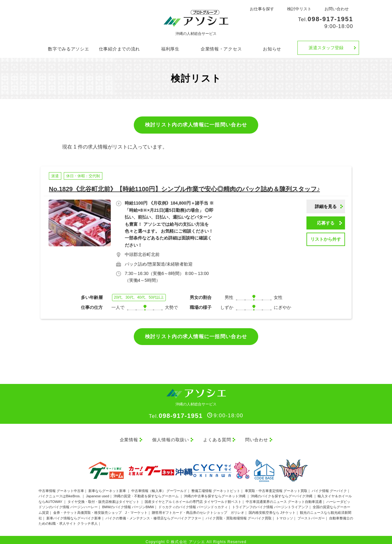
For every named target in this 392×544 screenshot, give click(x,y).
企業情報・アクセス (221, 49)
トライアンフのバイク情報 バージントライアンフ (270, 503)
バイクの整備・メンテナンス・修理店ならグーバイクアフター (153, 514)
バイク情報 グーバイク (329, 486)
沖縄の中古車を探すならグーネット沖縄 (215, 492)
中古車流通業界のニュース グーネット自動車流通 (284, 497)
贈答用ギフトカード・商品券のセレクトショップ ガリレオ (198, 509)
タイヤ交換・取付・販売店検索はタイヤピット (104, 497)
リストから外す (326, 239)
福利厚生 (170, 49)
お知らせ (272, 49)
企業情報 (123, 438)
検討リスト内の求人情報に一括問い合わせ (196, 125)
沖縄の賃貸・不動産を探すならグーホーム (147, 492)
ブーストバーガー (311, 514)
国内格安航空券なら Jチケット (272, 509)
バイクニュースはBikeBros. (60, 492)
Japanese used (98, 492)
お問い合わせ (337, 9)
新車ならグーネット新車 (108, 486)
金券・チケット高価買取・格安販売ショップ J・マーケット (100, 509)
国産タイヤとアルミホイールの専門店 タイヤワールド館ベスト (193, 497)
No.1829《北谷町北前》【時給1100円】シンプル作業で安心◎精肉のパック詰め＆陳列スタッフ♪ (184, 189)
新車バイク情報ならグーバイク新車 (74, 514)
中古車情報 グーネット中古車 (61, 486)
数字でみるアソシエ (68, 49)
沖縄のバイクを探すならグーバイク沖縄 (282, 492)
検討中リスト (299, 9)
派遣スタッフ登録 (326, 48)
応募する (326, 223)
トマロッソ (285, 514)
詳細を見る (326, 206)
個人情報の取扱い (168, 438)
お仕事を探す (262, 9)
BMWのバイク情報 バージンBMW (128, 503)
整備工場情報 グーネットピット (216, 486)
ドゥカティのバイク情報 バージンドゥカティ (193, 503)
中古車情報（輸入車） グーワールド (159, 486)
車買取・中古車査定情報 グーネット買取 (276, 486)
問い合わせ (259, 438)
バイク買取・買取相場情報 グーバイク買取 (239, 514)
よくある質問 (217, 438)
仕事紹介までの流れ (119, 49)
